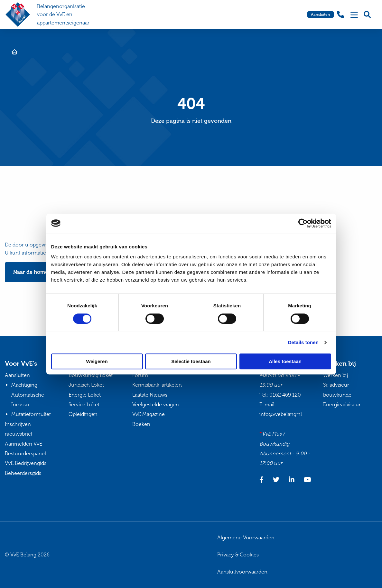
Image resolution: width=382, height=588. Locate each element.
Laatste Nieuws (150, 395)
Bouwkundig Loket (91, 375)
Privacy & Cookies (238, 555)
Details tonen (303, 342)
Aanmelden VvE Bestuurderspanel (25, 449)
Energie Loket (85, 395)
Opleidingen (83, 414)
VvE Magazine (149, 414)
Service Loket (84, 405)
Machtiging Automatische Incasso (28, 395)
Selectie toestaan (191, 361)
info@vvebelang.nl (281, 414)
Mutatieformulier (31, 414)
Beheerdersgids (23, 473)
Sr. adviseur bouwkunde (337, 390)
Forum (140, 375)
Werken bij (335, 375)
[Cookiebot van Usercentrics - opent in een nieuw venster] (303, 223)
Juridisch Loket (86, 385)
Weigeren (97, 361)
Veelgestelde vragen (156, 405)
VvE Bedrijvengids (26, 463)
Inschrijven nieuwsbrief (19, 429)
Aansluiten (321, 14)
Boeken (141, 424)
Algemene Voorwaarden (246, 538)
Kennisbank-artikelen (157, 385)
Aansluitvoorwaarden (242, 572)
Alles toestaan (285, 361)
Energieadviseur (342, 405)
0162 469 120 (285, 395)
